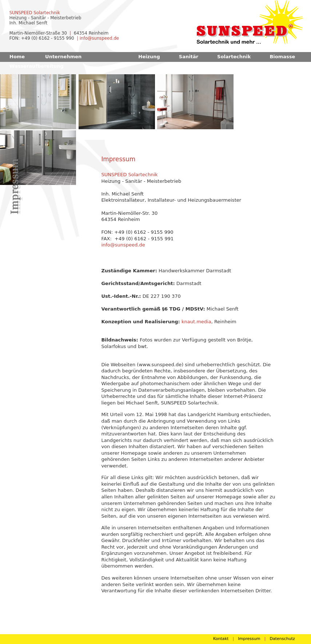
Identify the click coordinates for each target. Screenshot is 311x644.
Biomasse (282, 57)
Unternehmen (63, 57)
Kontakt (221, 639)
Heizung (149, 57)
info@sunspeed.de (99, 38)
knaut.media (196, 322)
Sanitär (189, 57)
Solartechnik (234, 57)
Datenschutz (282, 639)
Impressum (249, 639)
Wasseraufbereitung (37, 66)
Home (17, 57)
